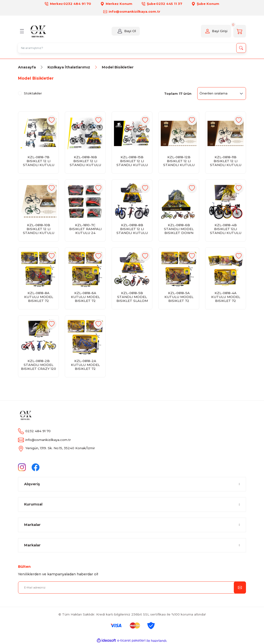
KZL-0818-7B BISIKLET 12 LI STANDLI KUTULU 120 (39, 161)
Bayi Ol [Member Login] (129, 31)
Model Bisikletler (118, 67)
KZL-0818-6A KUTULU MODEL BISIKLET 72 (85, 297)
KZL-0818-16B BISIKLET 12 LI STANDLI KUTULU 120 (85, 161)
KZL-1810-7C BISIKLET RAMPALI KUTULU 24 (85, 229)
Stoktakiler (33, 93)
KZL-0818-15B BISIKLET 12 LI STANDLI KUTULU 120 (132, 161)
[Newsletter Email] (132, 588)
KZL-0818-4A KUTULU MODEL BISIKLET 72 (226, 297)
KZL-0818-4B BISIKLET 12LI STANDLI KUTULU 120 (226, 229)
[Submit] (240, 588)
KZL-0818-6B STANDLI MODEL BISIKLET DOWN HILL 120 (179, 229)
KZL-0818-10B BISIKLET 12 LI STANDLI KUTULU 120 (39, 229)
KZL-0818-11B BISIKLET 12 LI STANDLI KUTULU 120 (226, 161)
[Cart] (240, 31)
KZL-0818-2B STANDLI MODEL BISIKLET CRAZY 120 (38, 365)
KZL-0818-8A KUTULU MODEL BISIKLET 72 (39, 297)
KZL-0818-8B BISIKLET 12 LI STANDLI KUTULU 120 (132, 229)
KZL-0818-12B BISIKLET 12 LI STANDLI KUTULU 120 (179, 161)
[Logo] (38, 31)
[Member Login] (119, 31)
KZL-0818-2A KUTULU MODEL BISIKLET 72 (85, 365)
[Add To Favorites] (52, 120)
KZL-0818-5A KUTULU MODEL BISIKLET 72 (179, 297)
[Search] (132, 48)
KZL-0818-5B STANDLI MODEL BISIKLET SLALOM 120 (132, 297)
